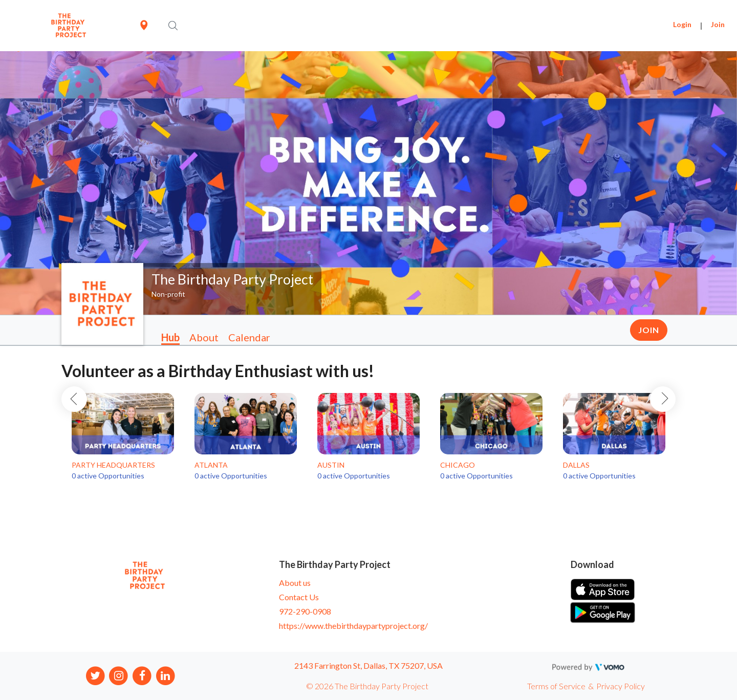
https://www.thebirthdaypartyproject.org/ (353, 626)
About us (295, 583)
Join (718, 24)
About (204, 337)
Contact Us (299, 597)
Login (682, 24)
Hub (170, 337)
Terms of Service (556, 686)
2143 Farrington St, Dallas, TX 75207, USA (368, 665)
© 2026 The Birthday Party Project (367, 686)
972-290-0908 (305, 611)
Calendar (249, 337)
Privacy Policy (621, 686)
